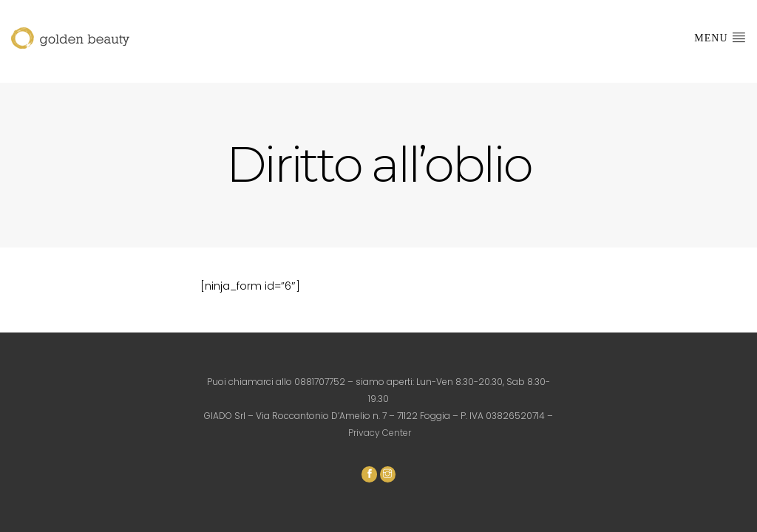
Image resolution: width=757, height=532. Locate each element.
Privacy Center (380, 433)
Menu (720, 37)
